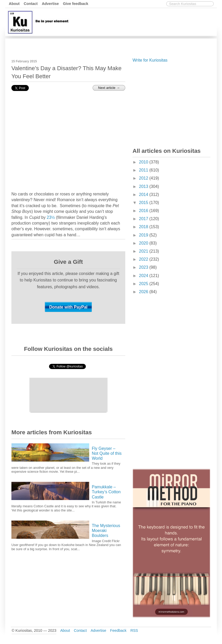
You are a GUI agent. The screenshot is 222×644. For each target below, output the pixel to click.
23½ (51, 217)
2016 (144, 211)
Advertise (50, 4)
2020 (144, 243)
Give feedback (76, 4)
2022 (144, 259)
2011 (144, 170)
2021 (144, 251)
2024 (144, 276)
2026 (144, 292)
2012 (144, 178)
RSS (134, 630)
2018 (144, 227)
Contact (31, 4)
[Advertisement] (121, 45)
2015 (144, 203)
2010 (144, 162)
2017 (144, 219)
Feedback (118, 630)
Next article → (109, 88)
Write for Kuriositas (150, 60)
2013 (144, 186)
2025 (144, 284)
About (14, 4)
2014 (144, 195)
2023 (144, 267)
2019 (144, 235)
